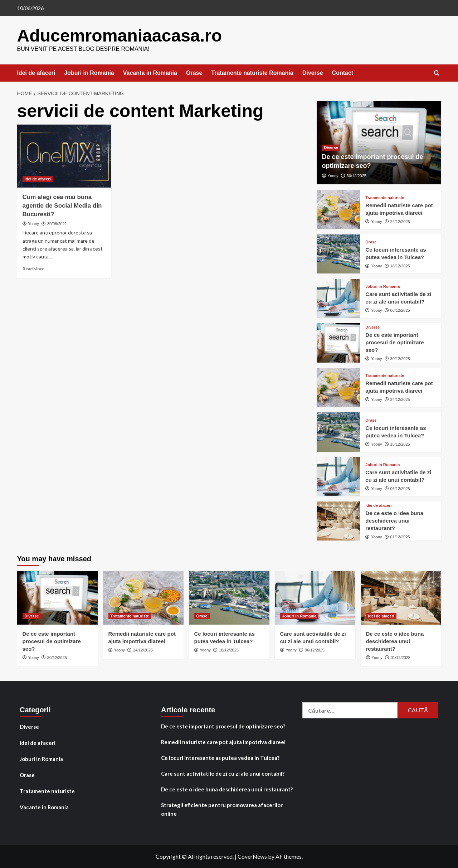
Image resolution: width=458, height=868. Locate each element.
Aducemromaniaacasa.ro (119, 35)
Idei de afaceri (36, 72)
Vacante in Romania (44, 807)
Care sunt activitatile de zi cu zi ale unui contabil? (223, 773)
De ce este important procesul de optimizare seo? (394, 342)
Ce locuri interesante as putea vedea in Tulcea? (220, 757)
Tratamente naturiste (47, 791)
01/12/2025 (400, 537)
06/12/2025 (400, 310)
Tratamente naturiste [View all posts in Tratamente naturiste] (385, 197)
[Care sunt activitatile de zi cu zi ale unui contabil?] (338, 298)
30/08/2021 (57, 223)
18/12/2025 (400, 266)
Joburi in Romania (89, 72)
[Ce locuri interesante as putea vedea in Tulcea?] (338, 254)
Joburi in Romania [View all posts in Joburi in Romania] (383, 286)
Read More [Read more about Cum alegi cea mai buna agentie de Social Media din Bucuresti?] (33, 268)
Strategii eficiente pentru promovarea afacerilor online (222, 809)
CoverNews (252, 856)
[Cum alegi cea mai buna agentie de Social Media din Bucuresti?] (64, 156)
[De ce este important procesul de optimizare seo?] (338, 342)
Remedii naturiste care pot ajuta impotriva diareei (223, 742)
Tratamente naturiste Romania (252, 72)
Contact (343, 72)
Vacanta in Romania (150, 72)
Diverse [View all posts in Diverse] (331, 147)
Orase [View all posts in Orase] (371, 242)
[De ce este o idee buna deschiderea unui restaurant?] (338, 521)
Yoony (34, 223)
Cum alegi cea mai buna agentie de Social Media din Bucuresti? (62, 205)
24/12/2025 (400, 221)
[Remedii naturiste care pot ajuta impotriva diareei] (338, 209)
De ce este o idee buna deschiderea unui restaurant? (394, 520)
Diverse (313, 72)
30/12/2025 (357, 175)
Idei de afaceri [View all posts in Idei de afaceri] (38, 179)
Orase (194, 72)
